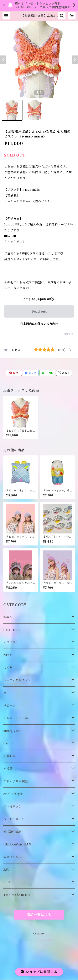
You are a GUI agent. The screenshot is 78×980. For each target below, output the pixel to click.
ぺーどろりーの (14, 819)
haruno (9, 743)
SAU (6, 870)
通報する (69, 334)
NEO (7, 655)
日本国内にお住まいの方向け (39, 324)
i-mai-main (12, 630)
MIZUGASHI (13, 832)
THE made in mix (17, 895)
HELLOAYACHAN (17, 844)
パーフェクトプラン (17, 680)
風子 (6, 693)
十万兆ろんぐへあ (16, 718)
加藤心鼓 (9, 756)
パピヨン (9, 706)
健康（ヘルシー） (16, 857)
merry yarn (12, 731)
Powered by (39, 940)
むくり (8, 668)
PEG (7, 882)
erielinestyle (13, 794)
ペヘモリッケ (12, 807)
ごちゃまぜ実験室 (16, 781)
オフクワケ (11, 642)
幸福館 (8, 769)
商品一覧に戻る (39, 915)
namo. (8, 617)
